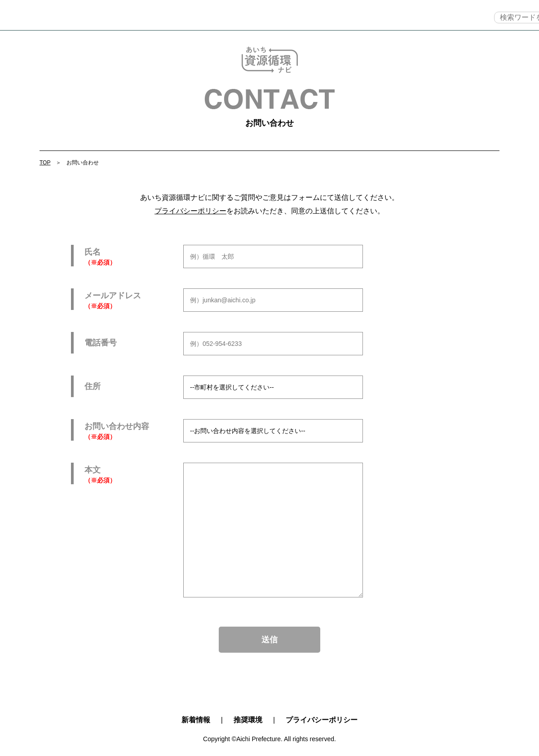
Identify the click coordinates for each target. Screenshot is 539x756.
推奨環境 (248, 720)
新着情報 (196, 720)
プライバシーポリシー (190, 211)
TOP (70, 17)
